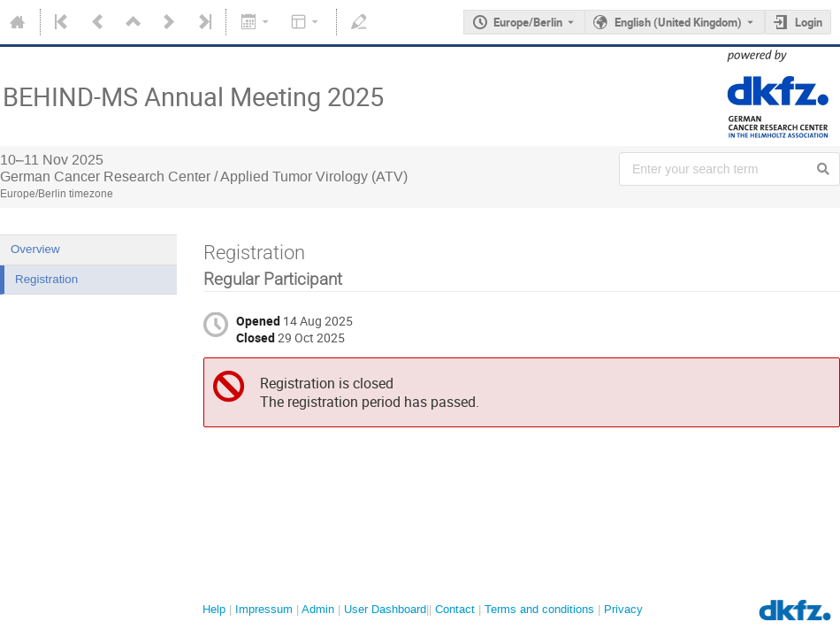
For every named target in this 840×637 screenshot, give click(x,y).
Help (214, 609)
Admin (318, 609)
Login (809, 22)
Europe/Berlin (528, 22)
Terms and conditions (539, 609)
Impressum (264, 609)
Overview (35, 249)
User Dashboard (385, 609)
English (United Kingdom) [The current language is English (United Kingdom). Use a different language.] (678, 22)
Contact (455, 609)
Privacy (623, 609)
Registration (46, 279)
